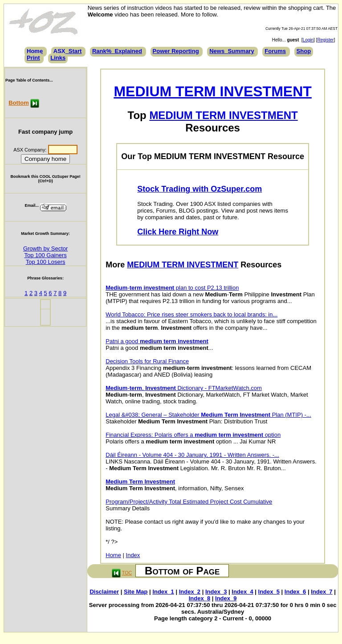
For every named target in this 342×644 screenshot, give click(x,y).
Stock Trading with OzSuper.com (199, 189)
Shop (304, 51)
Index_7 (322, 592)
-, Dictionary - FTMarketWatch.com (184, 388)
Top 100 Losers (46, 262)
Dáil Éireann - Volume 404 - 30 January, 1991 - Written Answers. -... (192, 455)
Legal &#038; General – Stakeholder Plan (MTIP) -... (208, 415)
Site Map (136, 592)
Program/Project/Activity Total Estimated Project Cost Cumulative (189, 502)
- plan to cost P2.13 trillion (172, 288)
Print (33, 58)
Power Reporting (176, 51)
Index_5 (269, 592)
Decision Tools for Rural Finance (147, 361)
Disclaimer (104, 592)
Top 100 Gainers (45, 255)
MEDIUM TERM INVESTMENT (212, 91)
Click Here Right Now (178, 232)
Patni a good (157, 341)
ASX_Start (68, 51)
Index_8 (199, 598)
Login (308, 40)
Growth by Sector (45, 248)
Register (325, 40)
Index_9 (226, 598)
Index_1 (163, 592)
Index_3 (216, 592)
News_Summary (232, 51)
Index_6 (295, 592)
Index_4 (242, 592)
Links (58, 58)
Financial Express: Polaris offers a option (193, 435)
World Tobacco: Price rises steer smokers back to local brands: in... (191, 314)
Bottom (19, 103)
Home (35, 51)
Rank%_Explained (117, 51)
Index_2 (190, 592)
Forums (275, 51)
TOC (127, 573)
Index (133, 555)
